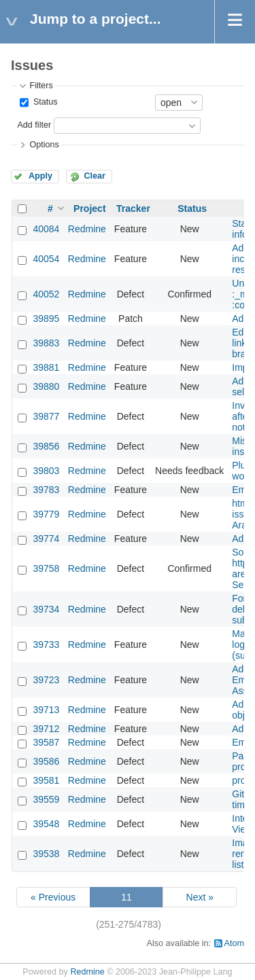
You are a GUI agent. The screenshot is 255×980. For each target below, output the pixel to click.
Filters (41, 86)
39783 (46, 490)
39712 (46, 729)
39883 (46, 343)
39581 (46, 780)
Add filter (34, 125)
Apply (40, 176)
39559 (46, 799)
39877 (46, 416)
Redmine (87, 229)
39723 (46, 680)
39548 (46, 824)
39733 (46, 645)
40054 (46, 259)
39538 (46, 854)
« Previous (53, 897)
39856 (46, 446)
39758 (46, 568)
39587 (46, 742)
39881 (46, 367)
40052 (46, 294)
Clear (95, 176)
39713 (46, 710)
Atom (234, 943)
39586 (46, 761)
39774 (46, 539)
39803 (46, 471)
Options (44, 145)
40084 (46, 229)
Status (44, 102)
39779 (46, 514)
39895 (46, 319)
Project (89, 208)
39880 (46, 386)
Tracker (133, 208)
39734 (46, 609)
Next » (200, 897)
